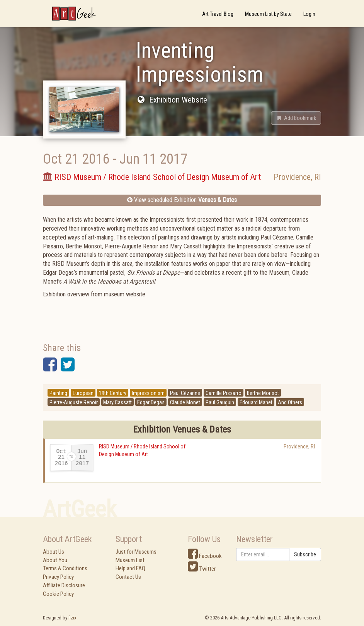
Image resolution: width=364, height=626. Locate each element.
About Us (54, 552)
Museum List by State (268, 14)
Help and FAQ (130, 568)
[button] (296, 118)
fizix (72, 618)
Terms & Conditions (65, 568)
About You (55, 560)
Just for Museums (136, 552)
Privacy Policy (58, 577)
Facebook (205, 556)
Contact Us (128, 577)
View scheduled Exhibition (182, 200)
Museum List (130, 560)
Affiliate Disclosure (64, 585)
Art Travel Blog (218, 14)
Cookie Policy (58, 594)
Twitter (202, 569)
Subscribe (305, 554)
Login (309, 14)
